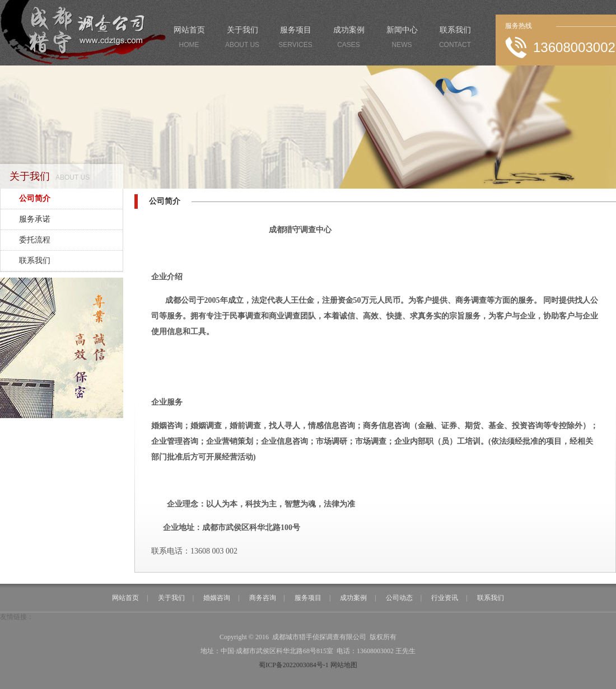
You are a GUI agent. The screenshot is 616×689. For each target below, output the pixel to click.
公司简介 (35, 198)
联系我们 (455, 39)
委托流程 (35, 240)
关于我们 (242, 39)
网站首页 (189, 39)
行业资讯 (445, 598)
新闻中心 (402, 39)
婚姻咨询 (217, 598)
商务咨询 (263, 598)
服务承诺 (35, 219)
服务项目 (295, 39)
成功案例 (349, 39)
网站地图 (344, 665)
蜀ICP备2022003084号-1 (294, 665)
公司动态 (399, 598)
